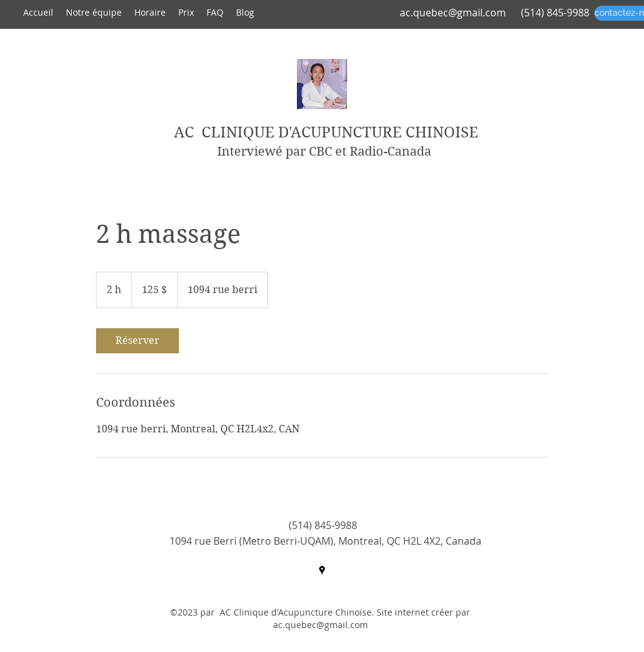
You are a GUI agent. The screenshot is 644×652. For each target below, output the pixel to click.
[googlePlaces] (322, 570)
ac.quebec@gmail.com (453, 13)
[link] (137, 341)
